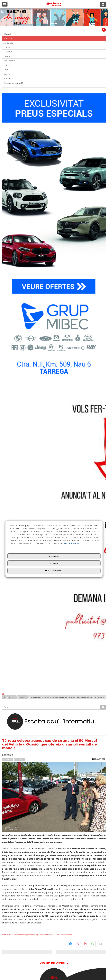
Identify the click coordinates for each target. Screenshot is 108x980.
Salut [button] (6, 70)
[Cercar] (103, 614)
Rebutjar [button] (54, 563)
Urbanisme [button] (8, 79)
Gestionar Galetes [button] (54, 571)
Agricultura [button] (8, 43)
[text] (51, 614)
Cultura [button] (7, 47)
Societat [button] (7, 74)
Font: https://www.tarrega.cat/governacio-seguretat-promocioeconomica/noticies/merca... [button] (38, 842)
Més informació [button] (71, 543)
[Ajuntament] (28, 933)
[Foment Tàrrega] (80, 933)
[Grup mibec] (54, 237)
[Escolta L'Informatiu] (54, 629)
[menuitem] (49, 961)
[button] (104, 30)
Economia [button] (8, 52)
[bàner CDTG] (54, 479)
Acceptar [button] (54, 556)
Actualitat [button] (8, 39)
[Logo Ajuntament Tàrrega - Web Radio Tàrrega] (28, 956)
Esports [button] (7, 56)
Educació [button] (7, 34)
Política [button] (7, 65)
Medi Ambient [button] (9, 61)
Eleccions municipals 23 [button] (13, 83)
